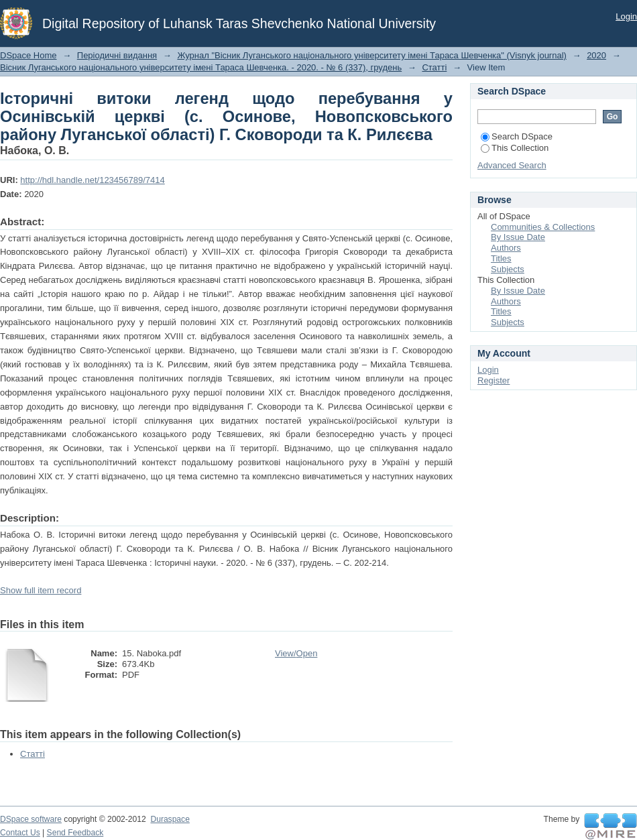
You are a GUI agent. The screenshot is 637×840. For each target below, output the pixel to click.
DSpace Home (28, 55)
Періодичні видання (117, 55)
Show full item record (41, 590)
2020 (596, 55)
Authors (506, 248)
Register (494, 380)
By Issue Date (518, 237)
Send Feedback (75, 833)
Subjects (508, 269)
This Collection (515, 148)
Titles (501, 258)
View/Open (296, 653)
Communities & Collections (543, 227)
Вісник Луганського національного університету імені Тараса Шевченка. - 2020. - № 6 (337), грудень (201, 67)
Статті (434, 67)
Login (626, 16)
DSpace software (31, 819)
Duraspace (170, 819)
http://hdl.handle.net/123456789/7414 (92, 180)
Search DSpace (517, 136)
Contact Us (20, 833)
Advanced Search (512, 165)
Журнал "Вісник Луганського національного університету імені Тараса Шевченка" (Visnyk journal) (372, 55)
